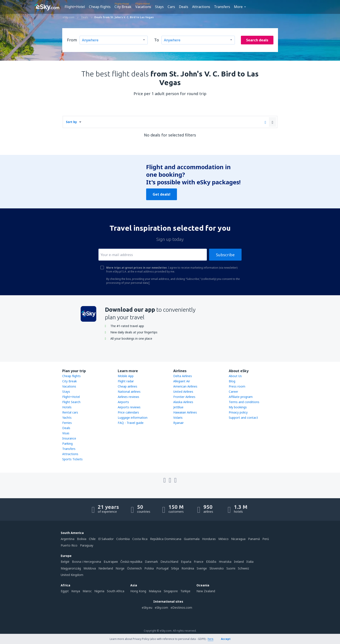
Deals (184, 7)
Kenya (76, 591)
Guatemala (192, 539)
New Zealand (206, 591)
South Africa (116, 591)
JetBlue (178, 407)
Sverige (202, 568)
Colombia (123, 539)
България (111, 562)
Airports (123, 402)
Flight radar (126, 381)
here (211, 639)
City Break (123, 7)
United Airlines (183, 392)
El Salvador (106, 539)
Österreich (134, 568)
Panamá (254, 539)
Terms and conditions (244, 402)
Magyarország (71, 568)
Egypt (65, 591)
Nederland (106, 568)
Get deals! (162, 194)
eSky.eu (147, 608)
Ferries (67, 423)
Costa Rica (140, 539)
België (65, 562)
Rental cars (70, 412)
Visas (66, 433)
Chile (92, 539)
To (157, 40)
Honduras (209, 539)
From (72, 40)
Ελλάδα (211, 562)
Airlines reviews (128, 397)
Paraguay (87, 545)
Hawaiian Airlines (185, 412)
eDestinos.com (181, 608)
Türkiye (185, 591)
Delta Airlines (183, 376)
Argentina (68, 539)
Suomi (231, 568)
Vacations (143, 7)
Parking (67, 444)
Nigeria (99, 591)
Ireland (239, 562)
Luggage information (133, 418)
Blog (232, 381)
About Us (235, 376)
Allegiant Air (182, 381)
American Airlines (185, 386)
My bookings (238, 407)
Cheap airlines (127, 386)
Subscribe (225, 255)
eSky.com (161, 608)
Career (233, 392)
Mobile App (126, 376)
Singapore (171, 591)
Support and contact (243, 418)
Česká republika (131, 562)
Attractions (201, 7)
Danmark (151, 562)
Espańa (186, 562)
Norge (120, 568)
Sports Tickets (72, 459)
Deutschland (169, 562)
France (199, 562)
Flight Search (71, 402)
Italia (250, 562)
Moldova (90, 568)
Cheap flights (100, 7)
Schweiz (244, 568)
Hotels (67, 407)
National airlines (129, 392)
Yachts (67, 418)
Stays (159, 7)
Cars (171, 7)
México (223, 539)
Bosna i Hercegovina (87, 562)
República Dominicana (166, 539)
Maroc (87, 591)
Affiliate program (241, 397)
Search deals (257, 40)
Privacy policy (238, 412)
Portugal (162, 568)
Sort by (71, 122)
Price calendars (128, 412)
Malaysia (155, 591)
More (238, 7)
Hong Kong (138, 591)
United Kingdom (72, 575)
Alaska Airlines (183, 402)
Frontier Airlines (184, 397)
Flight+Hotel (75, 7)
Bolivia (82, 539)
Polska (149, 568)
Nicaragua (238, 539)
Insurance (69, 438)
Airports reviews (129, 407)
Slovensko (217, 568)
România (188, 568)
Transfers (222, 7)
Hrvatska (225, 562)
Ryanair (178, 423)
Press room (237, 386)
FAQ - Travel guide (131, 423)
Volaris (178, 418)
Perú (266, 539)
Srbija (175, 568)
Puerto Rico (69, 545)
